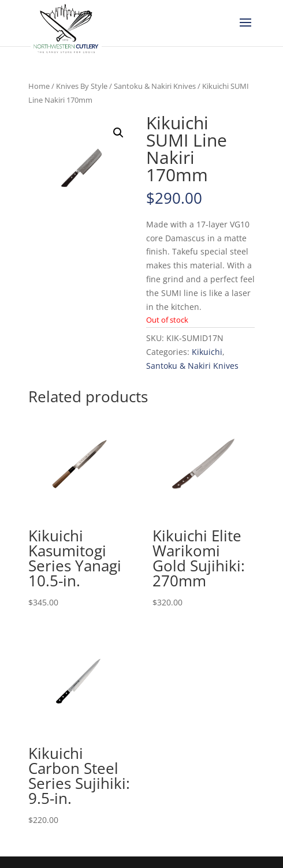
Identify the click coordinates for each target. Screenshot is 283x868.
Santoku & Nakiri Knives (155, 86)
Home (39, 86)
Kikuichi (207, 352)
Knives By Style (82, 86)
